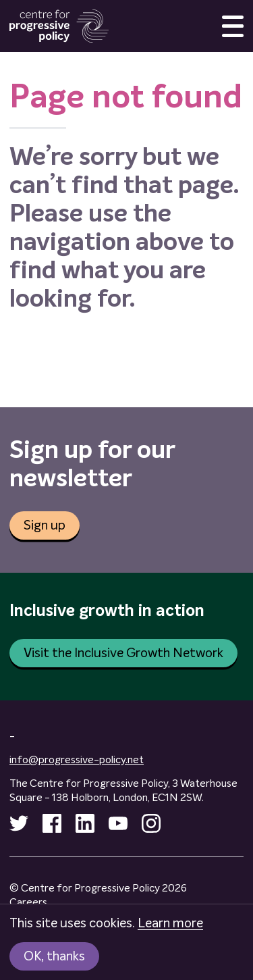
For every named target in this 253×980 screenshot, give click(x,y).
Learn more (170, 923)
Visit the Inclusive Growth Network (123, 653)
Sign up (45, 525)
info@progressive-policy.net (77, 759)
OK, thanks (54, 956)
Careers (28, 902)
